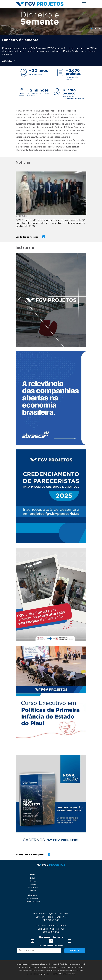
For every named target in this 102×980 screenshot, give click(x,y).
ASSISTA (7, 61)
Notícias (33, 884)
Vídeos (33, 890)
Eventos (33, 881)
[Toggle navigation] (84, 4)
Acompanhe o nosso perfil (30, 855)
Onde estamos (33, 899)
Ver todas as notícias (27, 237)
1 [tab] (92, 29)
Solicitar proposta (33, 902)
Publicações (33, 887)
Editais (33, 878)
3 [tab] (100, 29)
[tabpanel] (51, 37)
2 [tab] (96, 29)
